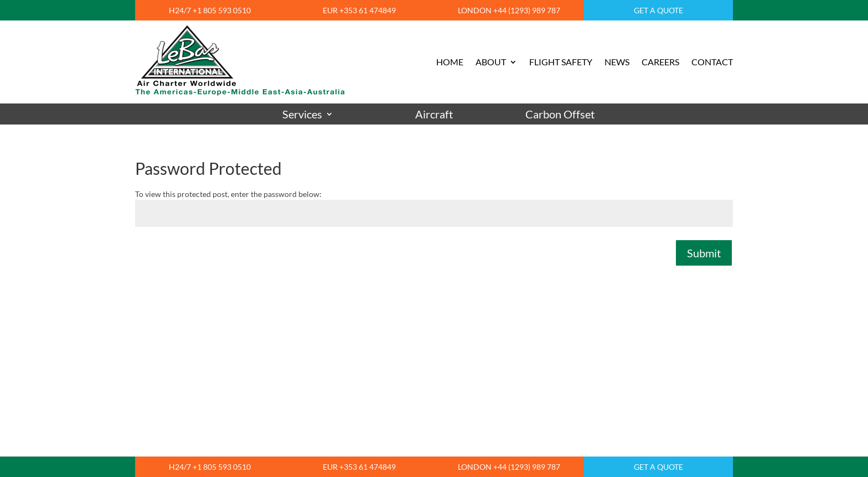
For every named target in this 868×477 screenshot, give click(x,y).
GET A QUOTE (658, 10)
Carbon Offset (560, 114)
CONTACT (712, 62)
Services (302, 114)
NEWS (617, 62)
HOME (450, 62)
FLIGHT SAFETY (561, 62)
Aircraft (434, 114)
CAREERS (660, 62)
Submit (704, 253)
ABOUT (491, 62)
